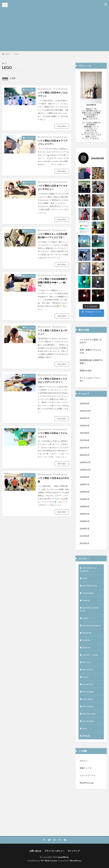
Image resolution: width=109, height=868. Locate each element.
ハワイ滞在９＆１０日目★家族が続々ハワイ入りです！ (53, 236)
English (85, 618)
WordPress (76, 861)
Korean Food (88, 684)
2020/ (85, 578)
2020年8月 (85, 477)
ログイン (84, 761)
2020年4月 (85, 506)
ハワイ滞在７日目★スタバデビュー (53, 332)
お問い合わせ (35, 851)
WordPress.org (87, 783)
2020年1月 (85, 529)
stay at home (88, 721)
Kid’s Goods (87, 670)
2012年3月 (85, 543)
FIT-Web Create (49, 861)
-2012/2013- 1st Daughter (88, 569)
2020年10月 (85, 470)
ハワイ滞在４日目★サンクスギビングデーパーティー (53, 380)
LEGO (16, 54)
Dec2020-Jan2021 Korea (89, 609)
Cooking (86, 600)
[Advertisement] (54, 28)
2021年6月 (85, 440)
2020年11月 (85, 462)
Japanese (86, 647)
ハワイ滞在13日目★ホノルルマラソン (53, 94)
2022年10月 (85, 411)
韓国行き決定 (86, 370)
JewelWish (63, 857)
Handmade (87, 633)
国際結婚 (86, 736)
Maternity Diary (89, 714)
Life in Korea (88, 706)
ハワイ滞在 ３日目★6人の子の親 (53, 480)
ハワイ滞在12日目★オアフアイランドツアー (53, 142)
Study (85, 728)
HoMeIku (86, 640)
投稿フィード (86, 768)
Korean (85, 677)
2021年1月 (85, 455)
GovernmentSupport (91, 625)
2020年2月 (85, 521)
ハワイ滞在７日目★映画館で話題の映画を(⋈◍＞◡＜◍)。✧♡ (53, 282)
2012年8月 (85, 536)
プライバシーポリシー (54, 851)
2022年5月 (85, 418)
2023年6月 (85, 403)
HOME (7, 54)
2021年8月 (85, 433)
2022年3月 (85, 426)
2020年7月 (85, 484)
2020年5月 (85, 499)
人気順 (12, 78)
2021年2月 (85, 448)
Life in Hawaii (30, 90)
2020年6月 (85, 492)
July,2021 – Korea (90, 655)
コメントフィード (88, 775)
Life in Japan (87, 699)
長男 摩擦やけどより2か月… (90, 351)
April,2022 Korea (89, 586)
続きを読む (62, 126)
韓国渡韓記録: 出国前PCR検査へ (91, 362)
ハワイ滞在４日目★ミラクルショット (53, 435)
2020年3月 (85, 514)
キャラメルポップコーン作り (91, 379)
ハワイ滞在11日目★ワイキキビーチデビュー (53, 187)
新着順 (5, 78)
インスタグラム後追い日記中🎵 (91, 341)
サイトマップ (74, 851)
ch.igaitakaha (88, 593)
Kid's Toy (86, 662)
